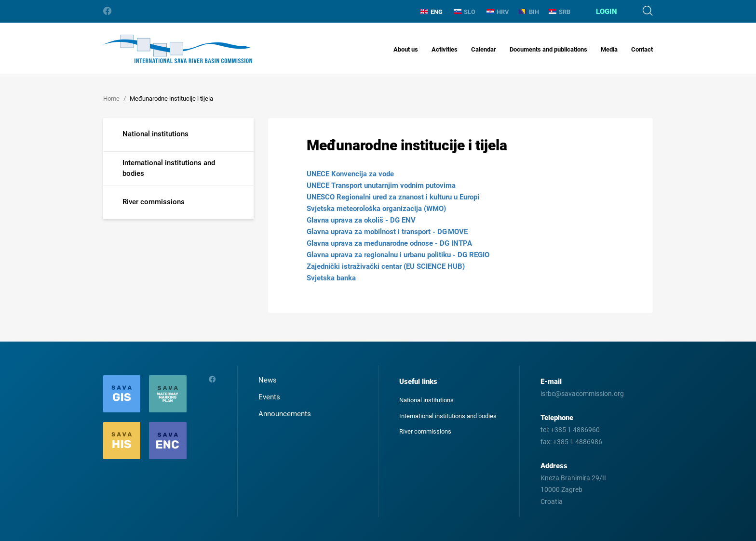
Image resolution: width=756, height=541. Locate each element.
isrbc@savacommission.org (582, 394)
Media (609, 49)
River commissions (425, 431)
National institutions (426, 400)
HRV (498, 12)
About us (406, 49)
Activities (445, 49)
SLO (465, 12)
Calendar (484, 49)
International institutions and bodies (448, 416)
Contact (642, 49)
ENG (432, 12)
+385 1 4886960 (575, 430)
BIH (529, 12)
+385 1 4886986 (578, 442)
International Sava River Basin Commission (178, 49)
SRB (560, 12)
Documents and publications (548, 49)
